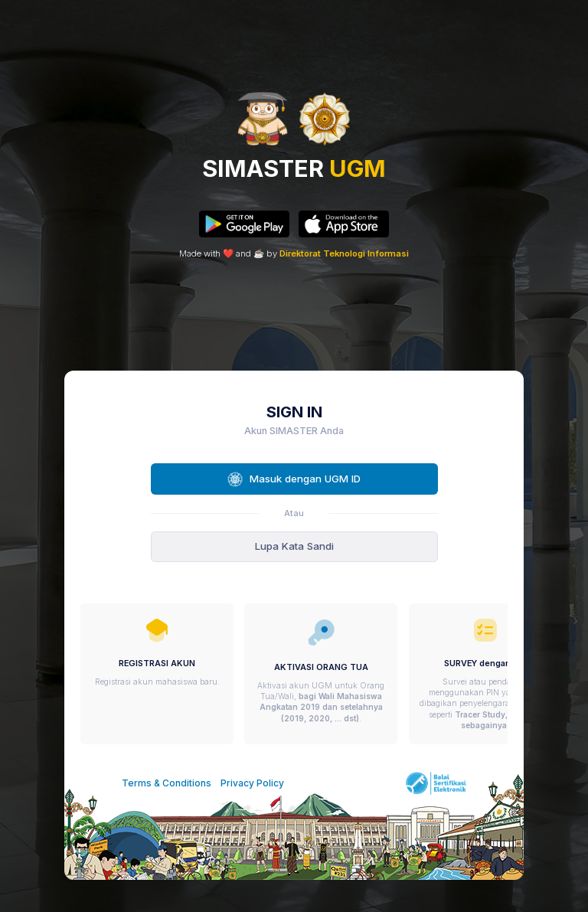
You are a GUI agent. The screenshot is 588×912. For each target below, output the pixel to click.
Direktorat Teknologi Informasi (344, 253)
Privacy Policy (252, 783)
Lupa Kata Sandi (294, 546)
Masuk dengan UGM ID (294, 479)
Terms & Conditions (167, 783)
